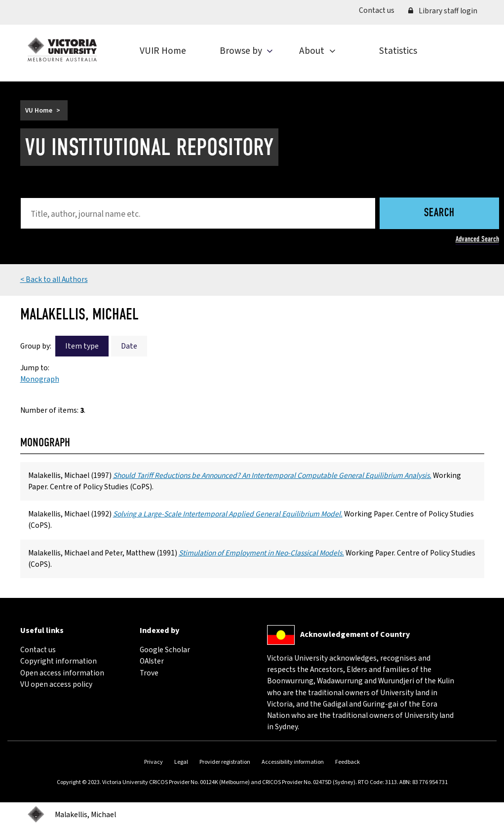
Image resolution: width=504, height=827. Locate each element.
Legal (181, 762)
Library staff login (443, 11)
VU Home (39, 110)
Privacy (154, 762)
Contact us (380, 10)
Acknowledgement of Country (355, 634)
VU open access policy (56, 684)
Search (439, 214)
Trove (149, 673)
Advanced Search (477, 239)
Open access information (62, 673)
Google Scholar (165, 650)
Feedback (348, 762)
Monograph (40, 379)
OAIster (152, 661)
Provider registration (225, 762)
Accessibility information (293, 762)
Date (129, 346)
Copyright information (58, 661)
